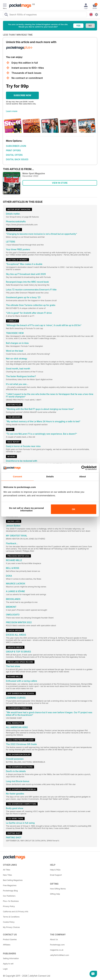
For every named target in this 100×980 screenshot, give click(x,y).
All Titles (7, 870)
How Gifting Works (58, 889)
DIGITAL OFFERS (14, 155)
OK (74, 509)
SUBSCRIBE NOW (22, 95)
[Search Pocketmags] (6, 15)
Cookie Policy (9, 922)
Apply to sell (8, 964)
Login (5, 969)
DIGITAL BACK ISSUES (17, 159)
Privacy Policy (9, 906)
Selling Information (11, 958)
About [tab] (83, 476)
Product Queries (10, 939)
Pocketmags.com (57, 945)
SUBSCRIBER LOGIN (16, 146)
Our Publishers (9, 896)
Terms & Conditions (11, 917)
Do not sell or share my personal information (26, 509)
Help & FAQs (55, 870)
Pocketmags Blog (10, 891)
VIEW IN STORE (60, 183)
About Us (54, 939)
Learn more (12, 111)
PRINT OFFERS (13, 150)
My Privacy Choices (11, 927)
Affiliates (7, 945)
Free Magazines (10, 885)
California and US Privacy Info (16, 912)
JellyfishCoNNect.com (59, 955)
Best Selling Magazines (13, 880)
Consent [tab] (18, 476)
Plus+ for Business (11, 901)
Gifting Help (55, 894)
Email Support (56, 875)
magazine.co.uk (57, 950)
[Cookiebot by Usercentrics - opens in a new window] (84, 468)
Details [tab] (50, 476)
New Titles (7, 875)
